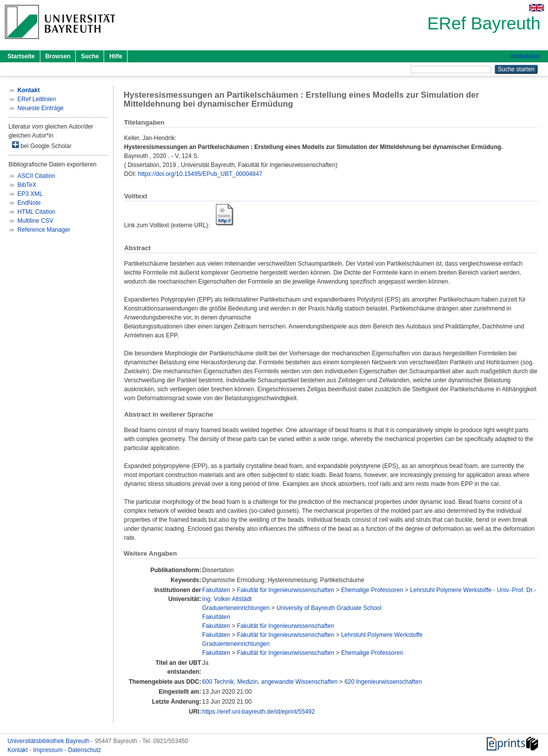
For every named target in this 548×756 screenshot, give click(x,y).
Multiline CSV (35, 221)
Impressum (49, 750)
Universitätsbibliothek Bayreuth (49, 741)
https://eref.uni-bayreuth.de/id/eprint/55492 (259, 712)
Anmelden (525, 56)
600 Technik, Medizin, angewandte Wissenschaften (270, 682)
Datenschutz (84, 750)
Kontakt (18, 750)
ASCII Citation (36, 176)
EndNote (29, 203)
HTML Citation (36, 212)
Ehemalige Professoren (372, 590)
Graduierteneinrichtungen (236, 608)
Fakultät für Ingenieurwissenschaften (286, 590)
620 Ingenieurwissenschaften (383, 682)
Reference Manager (44, 230)
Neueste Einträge (41, 108)
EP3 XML (30, 194)
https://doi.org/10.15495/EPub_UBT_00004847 (200, 174)
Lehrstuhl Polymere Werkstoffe (382, 635)
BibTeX (27, 185)
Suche (90, 56)
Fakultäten (216, 590)
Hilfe (116, 56)
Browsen (58, 56)
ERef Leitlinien (37, 99)
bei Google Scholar (42, 145)
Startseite (21, 56)
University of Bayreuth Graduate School (329, 608)
